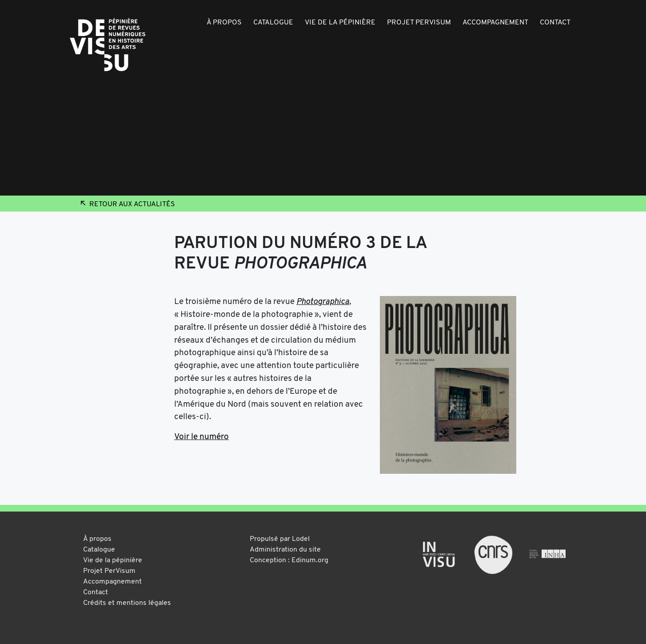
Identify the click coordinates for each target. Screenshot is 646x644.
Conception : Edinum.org (289, 560)
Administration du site (285, 550)
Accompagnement (495, 23)
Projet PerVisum (419, 23)
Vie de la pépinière (340, 23)
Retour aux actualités (127, 204)
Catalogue (273, 23)
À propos (224, 23)
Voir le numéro (201, 437)
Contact (555, 23)
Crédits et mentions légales (127, 603)
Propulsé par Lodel (280, 539)
